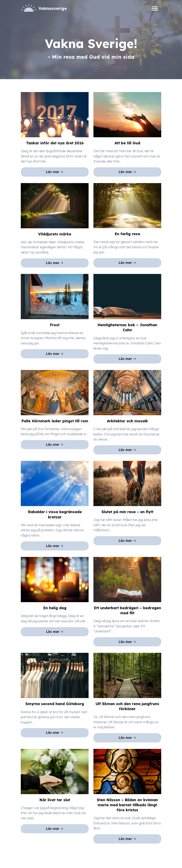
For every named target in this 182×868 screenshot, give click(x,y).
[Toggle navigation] (155, 8)
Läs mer (55, 172)
